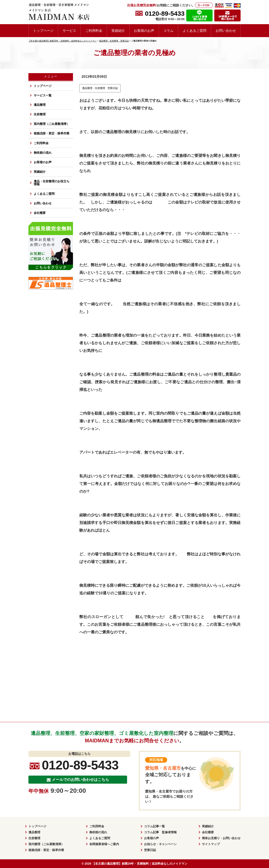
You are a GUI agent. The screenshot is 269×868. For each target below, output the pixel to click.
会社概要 (40, 213)
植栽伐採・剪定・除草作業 (52, 133)
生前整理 (40, 114)
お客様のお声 (144, 31)
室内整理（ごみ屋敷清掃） (52, 124)
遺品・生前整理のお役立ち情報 (52, 183)
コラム (168, 31)
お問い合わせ (226, 31)
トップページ (43, 31)
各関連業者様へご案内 (104, 844)
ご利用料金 (94, 31)
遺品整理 (40, 105)
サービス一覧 (43, 95)
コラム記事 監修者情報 (160, 832)
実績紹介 (118, 31)
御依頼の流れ (43, 153)
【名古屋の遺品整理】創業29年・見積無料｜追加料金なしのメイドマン (140, 864)
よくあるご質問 (195, 31)
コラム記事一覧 (154, 826)
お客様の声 (151, 838)
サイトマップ (211, 844)
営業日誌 (150, 850)
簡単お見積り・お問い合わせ (221, 838)
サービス (69, 31)
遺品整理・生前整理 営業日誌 (100, 88)
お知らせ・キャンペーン (160, 844)
